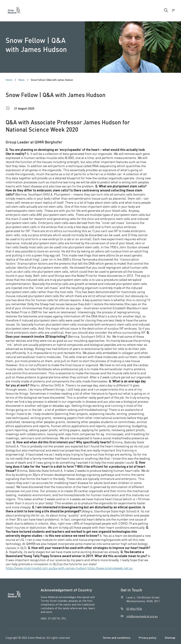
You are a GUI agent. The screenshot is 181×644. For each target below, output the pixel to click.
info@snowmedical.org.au (142, 616)
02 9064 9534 (134, 609)
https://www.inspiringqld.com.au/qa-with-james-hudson (46, 568)
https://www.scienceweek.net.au (110, 568)
